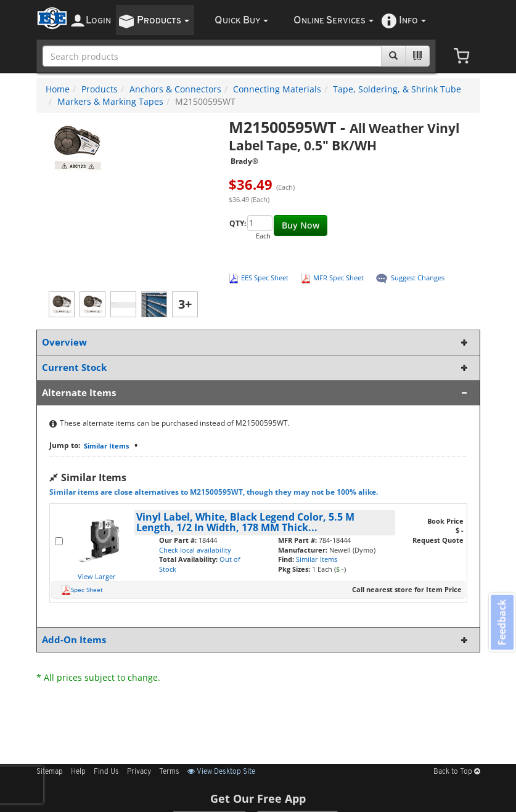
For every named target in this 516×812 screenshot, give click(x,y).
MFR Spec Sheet (338, 278)
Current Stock (256, 367)
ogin (98, 21)
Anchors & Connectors (175, 89)
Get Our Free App (258, 798)
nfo (412, 21)
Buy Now (301, 225)
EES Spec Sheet (265, 278)
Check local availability (195, 550)
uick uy (241, 21)
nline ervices (334, 21)
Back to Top (457, 772)
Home (58, 89)
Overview (256, 342)
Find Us (106, 772)
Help (78, 772)
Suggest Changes (418, 278)
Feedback (501, 623)
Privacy (139, 772)
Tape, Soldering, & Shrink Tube (397, 89)
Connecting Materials (277, 89)
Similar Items (106, 446)
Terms (169, 772)
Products (100, 89)
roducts (163, 21)
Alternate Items (256, 393)
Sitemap (50, 772)
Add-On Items (256, 640)
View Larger (97, 576)
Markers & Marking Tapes (110, 101)
